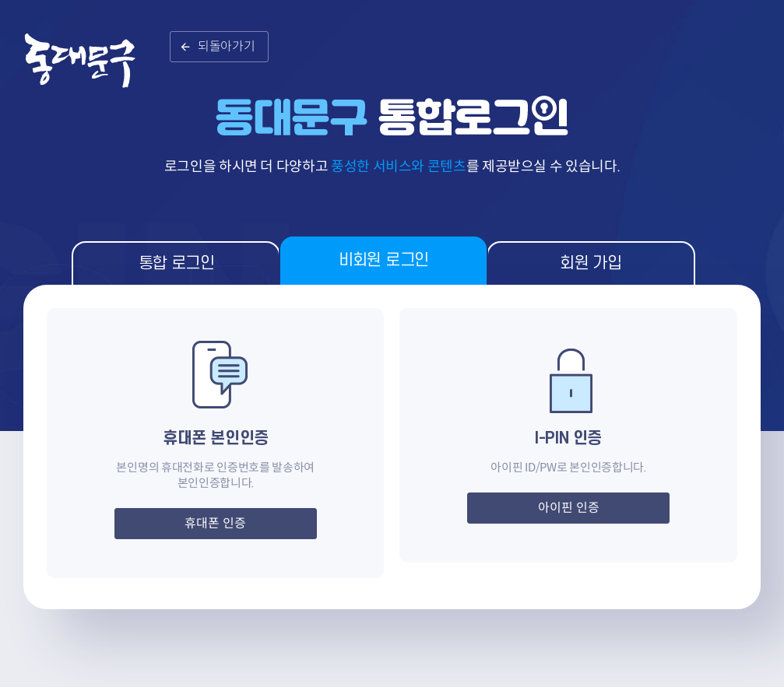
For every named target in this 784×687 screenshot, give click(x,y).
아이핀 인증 (569, 508)
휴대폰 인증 (215, 523)
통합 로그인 (176, 263)
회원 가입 (591, 263)
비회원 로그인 (384, 260)
